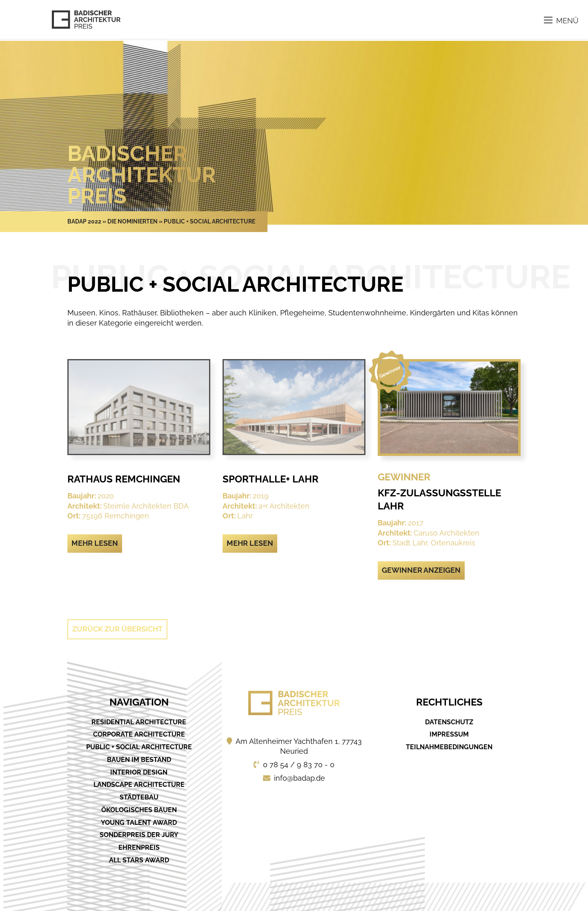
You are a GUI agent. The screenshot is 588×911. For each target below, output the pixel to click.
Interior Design (139, 772)
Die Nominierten (133, 221)
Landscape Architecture (139, 785)
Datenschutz (449, 722)
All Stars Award (139, 860)
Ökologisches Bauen (139, 810)
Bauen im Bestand (139, 760)
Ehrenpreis (139, 847)
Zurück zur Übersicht (117, 629)
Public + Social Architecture (139, 747)
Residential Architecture (139, 722)
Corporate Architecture (139, 734)
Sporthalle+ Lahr (271, 479)
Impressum (449, 734)
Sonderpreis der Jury (139, 835)
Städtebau (139, 797)
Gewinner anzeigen (421, 570)
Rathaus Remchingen (124, 479)
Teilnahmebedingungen (449, 747)
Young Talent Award (139, 823)
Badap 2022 (84, 221)
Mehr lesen (95, 543)
